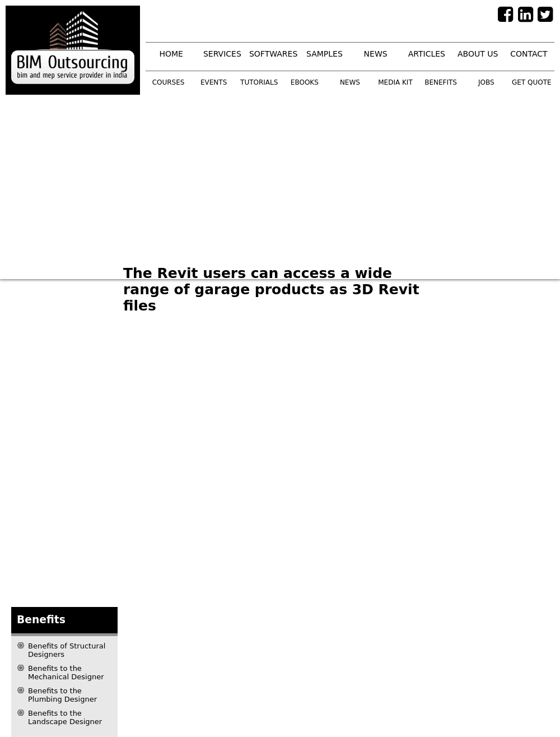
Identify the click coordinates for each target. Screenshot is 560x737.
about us (478, 54)
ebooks (305, 82)
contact (529, 54)
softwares (273, 54)
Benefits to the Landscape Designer (65, 717)
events (214, 82)
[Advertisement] (219, 179)
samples (325, 54)
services (222, 54)
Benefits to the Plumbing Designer (62, 695)
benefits (441, 82)
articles (427, 54)
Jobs (486, 82)
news (376, 54)
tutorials (259, 82)
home (171, 54)
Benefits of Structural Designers (67, 650)
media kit (395, 82)
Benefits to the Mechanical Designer (66, 673)
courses (169, 82)
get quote (532, 82)
